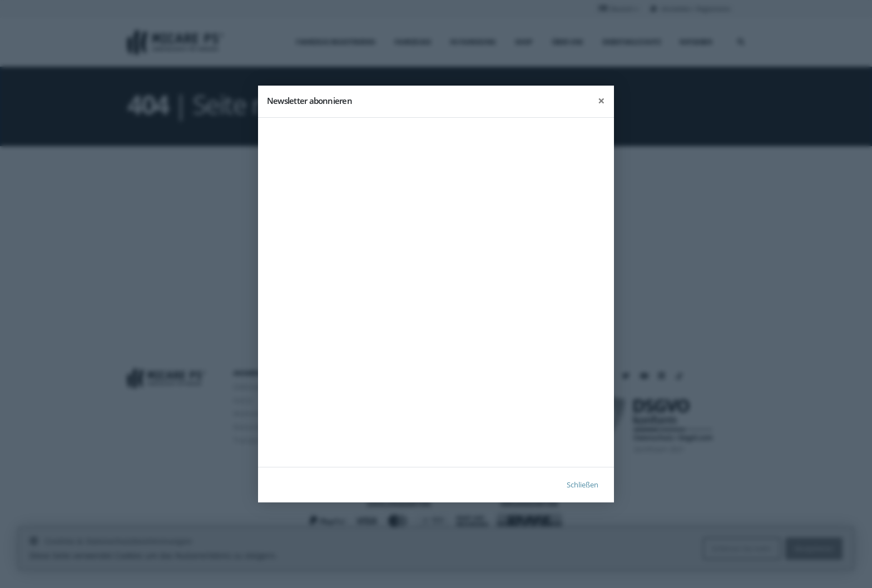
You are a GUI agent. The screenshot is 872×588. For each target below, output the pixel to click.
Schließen (583, 485)
